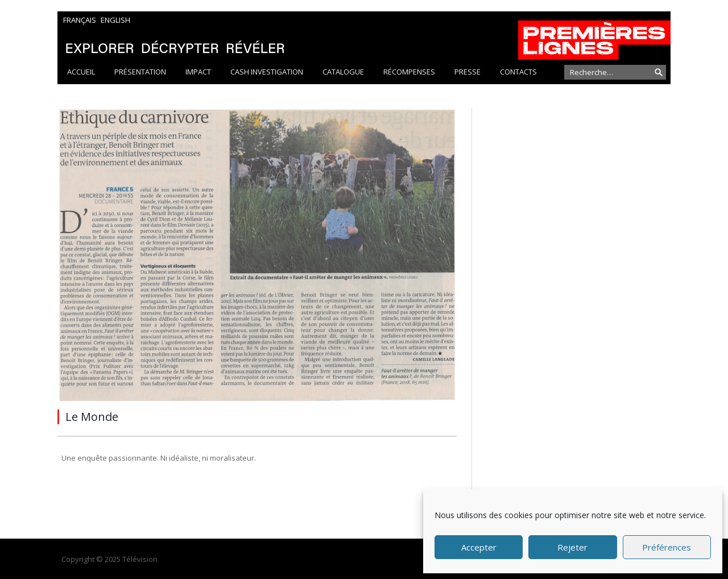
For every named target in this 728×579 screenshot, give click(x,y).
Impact (198, 72)
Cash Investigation (267, 72)
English (115, 20)
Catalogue (343, 72)
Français (80, 20)
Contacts (518, 72)
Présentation (140, 72)
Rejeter (572, 547)
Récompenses (409, 72)
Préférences (667, 547)
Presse (468, 72)
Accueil (81, 72)
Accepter (479, 547)
